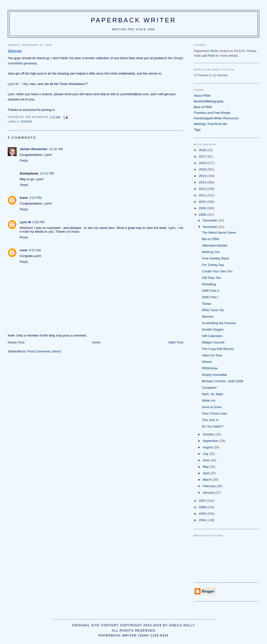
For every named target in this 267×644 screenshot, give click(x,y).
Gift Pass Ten (211, 278)
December (211, 220)
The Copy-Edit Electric (218, 349)
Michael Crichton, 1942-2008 (222, 381)
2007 (203, 501)
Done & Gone (212, 407)
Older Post (176, 342)
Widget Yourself (213, 342)
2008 (203, 215)
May (206, 467)
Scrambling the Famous (219, 323)
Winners (208, 317)
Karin (24, 198)
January (209, 493)
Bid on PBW (211, 239)
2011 (203, 195)
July (206, 454)
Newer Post (16, 342)
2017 (203, 156)
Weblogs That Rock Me (211, 124)
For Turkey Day (213, 265)
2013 (203, 182)
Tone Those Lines (214, 413)
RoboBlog (209, 284)
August (208, 447)
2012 (203, 189)
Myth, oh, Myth (212, 394)
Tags (197, 130)
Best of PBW (203, 107)
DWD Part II (210, 291)
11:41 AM (56, 149)
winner (27, 122)
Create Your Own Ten (217, 271)
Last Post (208, 56)
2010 (203, 202)
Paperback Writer (133, 20)
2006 (203, 507)
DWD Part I (210, 297)
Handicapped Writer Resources (216, 118)
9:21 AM (35, 250)
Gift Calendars (212, 336)
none (24, 250)
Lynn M (13, 84)
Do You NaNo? (213, 426)
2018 (203, 150)
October (209, 434)
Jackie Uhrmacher (34, 149)
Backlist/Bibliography (209, 101)
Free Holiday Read (215, 258)
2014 (203, 176)
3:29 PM (38, 222)
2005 (203, 514)
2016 (203, 163)
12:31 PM (47, 173)
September (211, 441)
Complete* (209, 388)
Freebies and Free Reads (212, 113)
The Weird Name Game (219, 233)
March (208, 480)
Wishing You (211, 252)
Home (96, 342)
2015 (203, 169)
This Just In (210, 420)
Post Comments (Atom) (44, 351)
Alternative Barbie (215, 245)
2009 (203, 208)
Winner (207, 362)
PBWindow (210, 368)
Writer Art (209, 401)
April (206, 473)
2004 (203, 520)
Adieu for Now (212, 355)
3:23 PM (35, 198)
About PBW (202, 96)
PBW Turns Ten (213, 310)
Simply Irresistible (214, 375)
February (210, 486)
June (207, 460)
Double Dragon (213, 329)
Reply (24, 160)
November (211, 227)
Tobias (207, 304)
